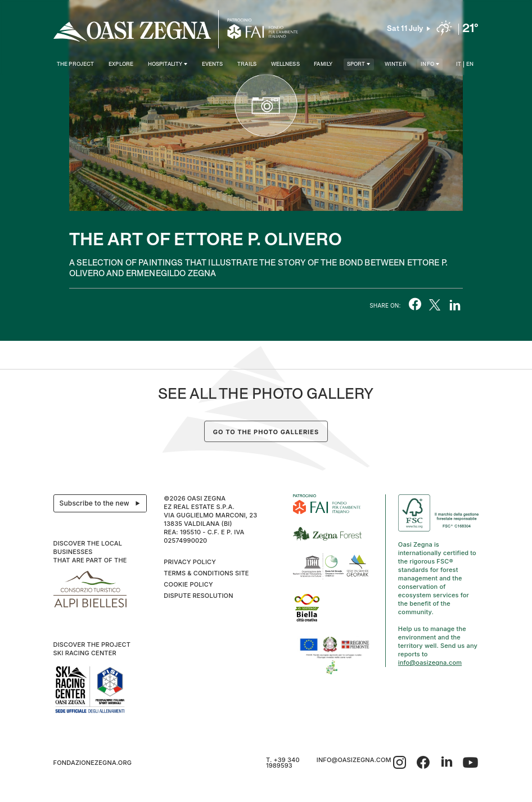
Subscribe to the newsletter (103, 503)
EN (470, 64)
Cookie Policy (188, 584)
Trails (247, 64)
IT (459, 64)
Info (427, 64)
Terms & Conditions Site (206, 573)
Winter (396, 64)
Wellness (285, 64)
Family (323, 64)
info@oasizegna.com (430, 663)
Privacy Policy (190, 562)
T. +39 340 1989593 (283, 763)
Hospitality (165, 64)
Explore (121, 64)
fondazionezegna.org (93, 763)
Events (213, 64)
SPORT (356, 64)
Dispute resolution (198, 596)
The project (76, 64)
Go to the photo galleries (266, 432)
